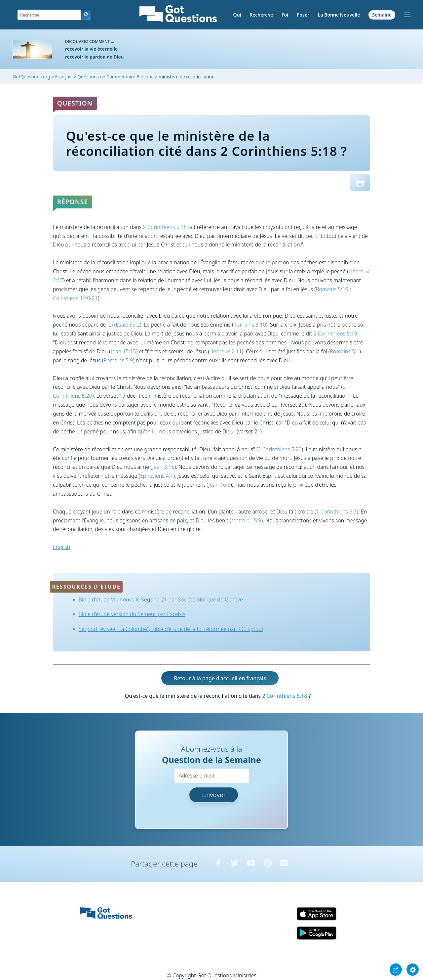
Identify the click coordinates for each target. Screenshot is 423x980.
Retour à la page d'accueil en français (220, 678)
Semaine (382, 15)
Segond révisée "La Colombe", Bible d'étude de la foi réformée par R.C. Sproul (171, 629)
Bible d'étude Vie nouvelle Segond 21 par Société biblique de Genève (161, 600)
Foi (285, 15)
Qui (237, 15)
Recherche (261, 15)
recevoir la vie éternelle (91, 49)
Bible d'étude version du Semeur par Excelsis (132, 614)
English (61, 547)
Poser (303, 15)
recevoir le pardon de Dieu (95, 57)
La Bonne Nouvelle (339, 15)
